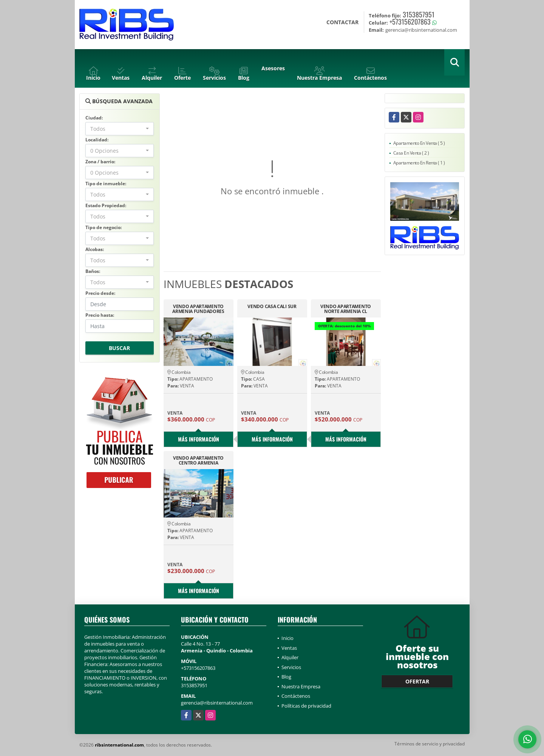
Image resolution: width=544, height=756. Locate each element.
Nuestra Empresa (301, 686)
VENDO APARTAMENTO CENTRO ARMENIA (198, 460)
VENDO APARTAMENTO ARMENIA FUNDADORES (198, 309)
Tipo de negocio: (104, 227)
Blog (286, 677)
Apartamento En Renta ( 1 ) (419, 163)
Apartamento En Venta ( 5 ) (419, 143)
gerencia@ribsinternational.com (217, 703)
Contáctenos (296, 696)
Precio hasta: (100, 315)
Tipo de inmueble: (106, 184)
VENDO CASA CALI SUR (272, 307)
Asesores (273, 68)
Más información (199, 439)
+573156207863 (410, 22)
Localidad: (97, 140)
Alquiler (290, 657)
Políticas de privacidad (306, 706)
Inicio (287, 638)
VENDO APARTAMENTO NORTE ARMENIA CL (346, 309)
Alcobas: (95, 249)
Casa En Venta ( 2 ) (411, 153)
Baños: (93, 271)
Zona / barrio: (100, 162)
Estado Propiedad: (106, 205)
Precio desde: (100, 293)
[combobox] (120, 129)
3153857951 (419, 14)
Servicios (291, 667)
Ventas (289, 648)
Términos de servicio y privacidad (430, 744)
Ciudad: (94, 118)
